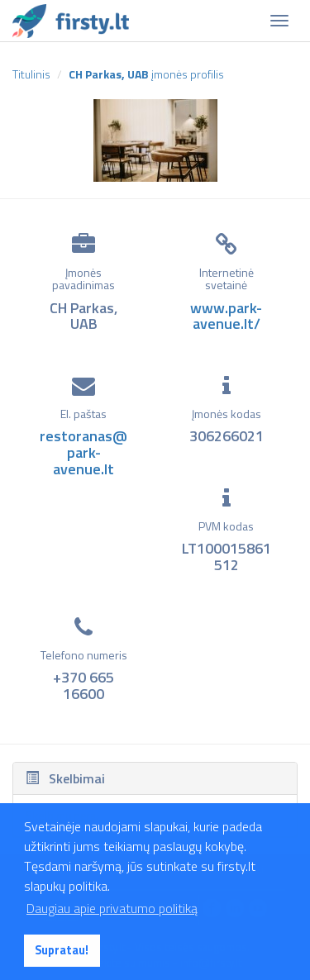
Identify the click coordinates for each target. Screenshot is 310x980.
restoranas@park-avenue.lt (83, 452)
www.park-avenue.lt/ (226, 316)
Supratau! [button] (62, 950)
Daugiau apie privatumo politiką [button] (112, 908)
